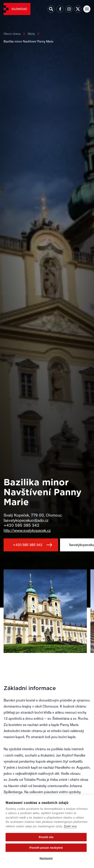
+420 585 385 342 (28, 545)
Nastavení (46, 858)
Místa (31, 34)
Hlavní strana (12, 34)
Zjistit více (70, 826)
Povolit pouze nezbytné (46, 848)
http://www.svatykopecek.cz (27, 530)
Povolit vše (46, 837)
